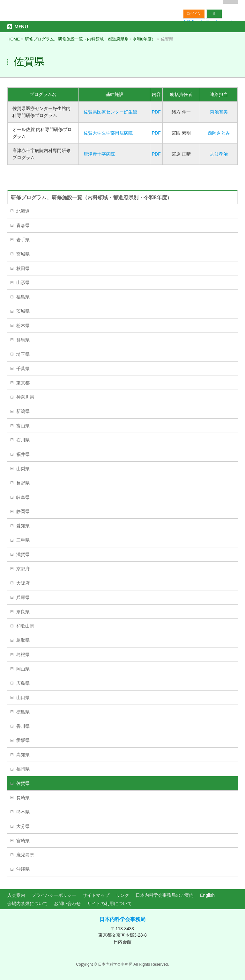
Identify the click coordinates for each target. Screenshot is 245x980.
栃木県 (23, 325)
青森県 (23, 225)
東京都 (23, 383)
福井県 (23, 454)
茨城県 (23, 311)
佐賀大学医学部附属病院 (108, 133)
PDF (156, 112)
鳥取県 (23, 640)
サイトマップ (96, 895)
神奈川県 (25, 397)
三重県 (23, 540)
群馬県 (23, 340)
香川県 (23, 726)
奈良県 (23, 612)
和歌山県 (25, 626)
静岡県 (23, 511)
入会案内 (16, 895)
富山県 (23, 426)
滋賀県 (23, 554)
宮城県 (23, 254)
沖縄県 (23, 869)
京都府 (23, 569)
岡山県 (23, 669)
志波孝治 (219, 154)
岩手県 (23, 240)
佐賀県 (23, 783)
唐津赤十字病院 (99, 154)
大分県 (23, 826)
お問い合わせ (67, 903)
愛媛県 (23, 740)
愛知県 (23, 526)
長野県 (23, 483)
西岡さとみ (219, 133)
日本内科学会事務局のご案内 (165, 895)
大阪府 (23, 583)
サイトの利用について (109, 903)
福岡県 (23, 769)
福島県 (23, 297)
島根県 (23, 655)
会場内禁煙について (27, 903)
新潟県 (23, 411)
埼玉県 (23, 354)
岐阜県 (23, 497)
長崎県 (23, 798)
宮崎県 (23, 841)
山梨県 (23, 469)
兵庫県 (23, 597)
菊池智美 (219, 112)
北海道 (23, 211)
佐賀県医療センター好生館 (110, 112)
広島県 (23, 683)
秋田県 (23, 268)
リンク (122, 895)
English (207, 895)
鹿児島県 (25, 855)
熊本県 (23, 812)
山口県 (23, 698)
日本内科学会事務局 (122, 919)
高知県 (23, 755)
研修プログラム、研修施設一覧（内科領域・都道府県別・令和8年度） (91, 197)
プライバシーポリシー (54, 895)
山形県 (23, 282)
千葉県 (23, 369)
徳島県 (23, 712)
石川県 (23, 440)
